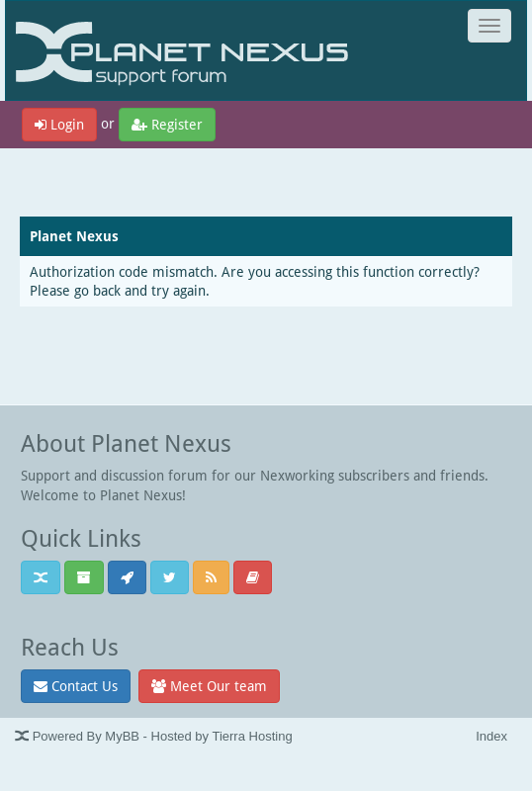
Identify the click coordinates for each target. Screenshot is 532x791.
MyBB (122, 736)
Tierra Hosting (252, 736)
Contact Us (76, 686)
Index (491, 736)
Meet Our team (209, 686)
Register (167, 124)
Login (59, 124)
